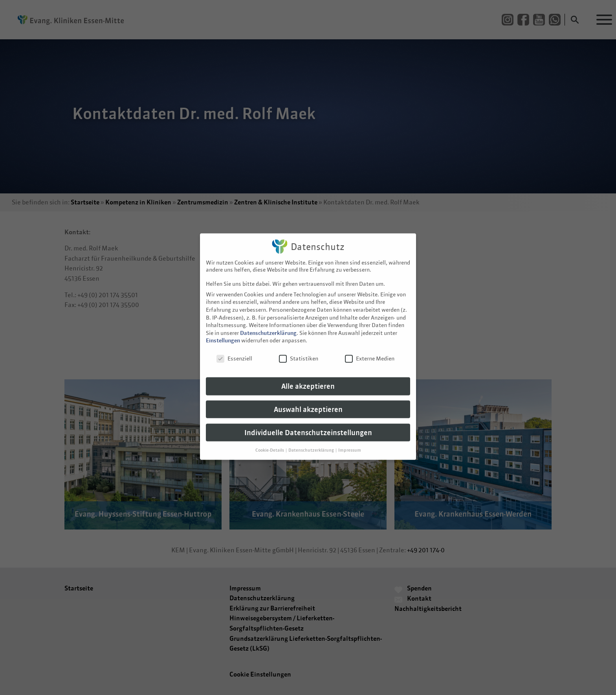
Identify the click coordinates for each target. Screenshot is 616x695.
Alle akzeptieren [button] (308, 377)
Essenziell (234, 349)
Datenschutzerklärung (268, 324)
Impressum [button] (350, 440)
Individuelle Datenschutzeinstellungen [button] (308, 423)
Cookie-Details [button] (270, 440)
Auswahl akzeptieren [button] (308, 400)
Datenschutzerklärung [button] (312, 440)
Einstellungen (223, 331)
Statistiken (299, 349)
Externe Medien (370, 349)
